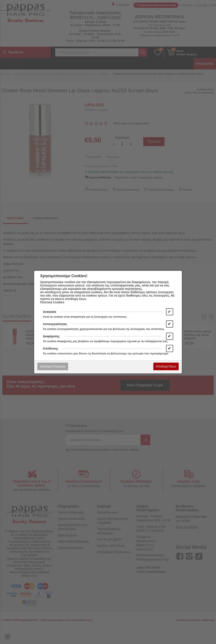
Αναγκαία (49, 312)
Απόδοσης (50, 348)
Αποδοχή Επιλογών (53, 366)
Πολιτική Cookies (52, 302)
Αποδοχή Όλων (166, 366)
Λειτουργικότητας (55, 324)
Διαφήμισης (51, 336)
